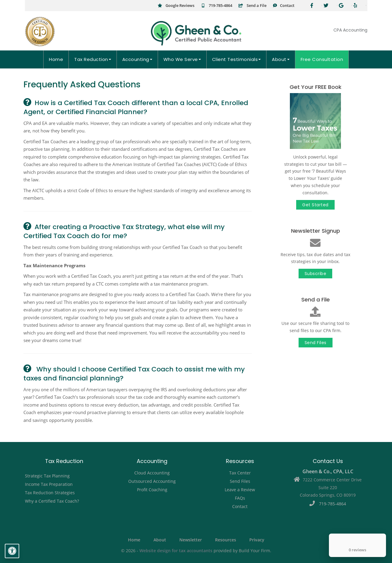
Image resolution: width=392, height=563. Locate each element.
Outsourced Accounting (152, 481)
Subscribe (316, 274)
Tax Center (240, 473)
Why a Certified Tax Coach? (52, 501)
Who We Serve (182, 59)
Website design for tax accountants (176, 551)
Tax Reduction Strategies (50, 493)
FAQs (240, 498)
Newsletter (191, 540)
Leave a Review (240, 490)
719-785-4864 (216, 6)
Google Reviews (176, 6)
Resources (226, 540)
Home (56, 59)
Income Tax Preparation (49, 484)
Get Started (315, 205)
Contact (284, 6)
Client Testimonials (237, 59)
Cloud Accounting (152, 473)
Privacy (257, 540)
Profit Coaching (152, 490)
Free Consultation (322, 59)
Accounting (137, 59)
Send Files (316, 343)
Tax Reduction (93, 59)
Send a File (252, 6)
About (281, 59)
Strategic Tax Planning (47, 476)
